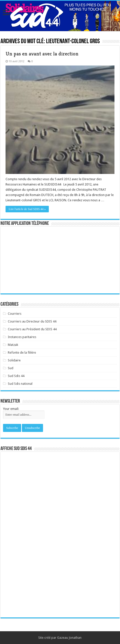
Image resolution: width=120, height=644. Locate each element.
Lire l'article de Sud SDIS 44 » (27, 209)
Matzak (13, 345)
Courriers (15, 314)
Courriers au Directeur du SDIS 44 (32, 321)
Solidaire (14, 360)
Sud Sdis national (20, 384)
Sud (11, 368)
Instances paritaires (22, 337)
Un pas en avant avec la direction (42, 54)
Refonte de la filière (22, 352)
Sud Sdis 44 (16, 376)
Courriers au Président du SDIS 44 (32, 329)
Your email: (11, 409)
